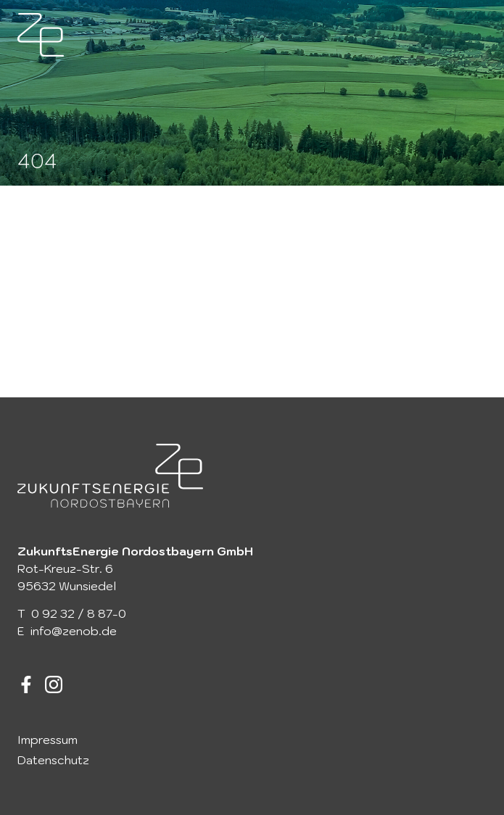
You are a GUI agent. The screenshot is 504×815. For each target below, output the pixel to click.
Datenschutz (53, 760)
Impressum (47, 740)
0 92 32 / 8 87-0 (79, 613)
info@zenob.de (74, 631)
